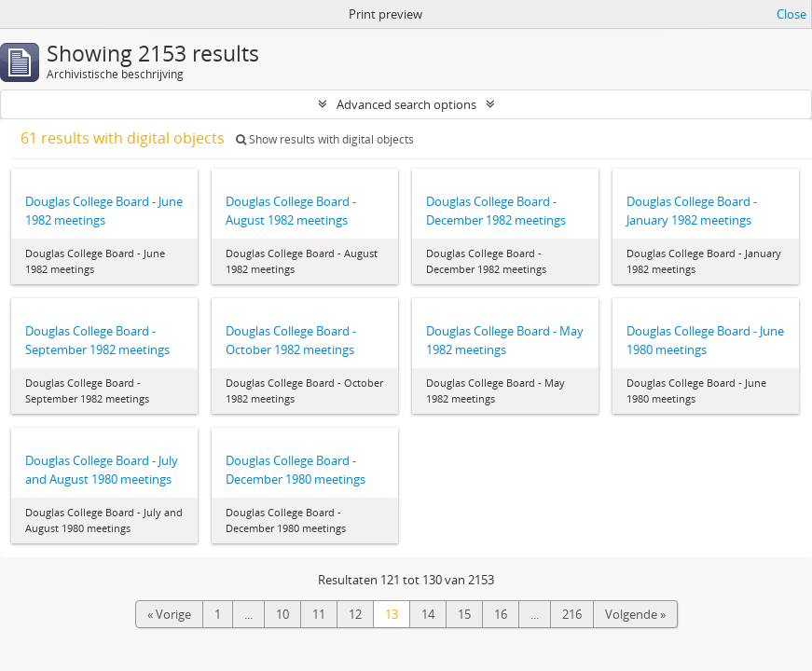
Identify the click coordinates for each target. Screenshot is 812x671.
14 (428, 614)
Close (791, 14)
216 (572, 614)
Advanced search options (406, 104)
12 (355, 614)
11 (319, 614)
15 (464, 614)
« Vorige (169, 614)
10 (282, 614)
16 (501, 614)
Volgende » (635, 614)
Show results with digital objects (325, 139)
